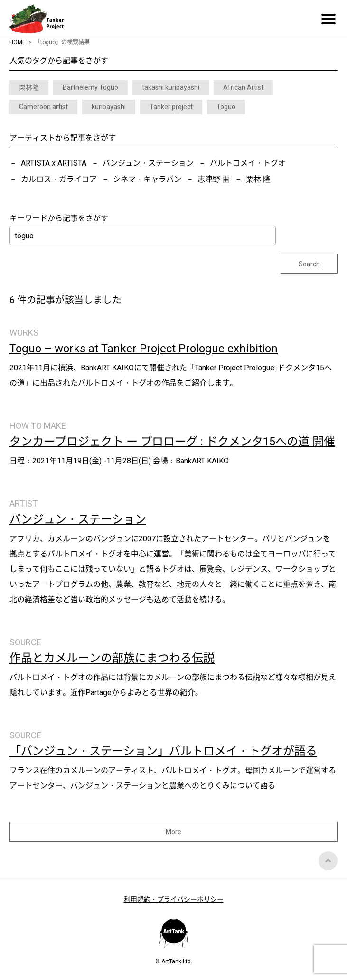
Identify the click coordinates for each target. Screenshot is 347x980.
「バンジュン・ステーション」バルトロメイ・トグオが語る (163, 751)
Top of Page (328, 861)
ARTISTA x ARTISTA (54, 163)
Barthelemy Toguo (90, 87)
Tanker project (171, 107)
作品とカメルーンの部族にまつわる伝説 (112, 658)
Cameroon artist (43, 107)
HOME (18, 42)
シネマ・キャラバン (147, 179)
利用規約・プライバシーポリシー (174, 899)
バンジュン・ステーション (148, 163)
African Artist (243, 87)
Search (309, 264)
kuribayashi (109, 107)
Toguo (226, 107)
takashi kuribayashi (171, 87)
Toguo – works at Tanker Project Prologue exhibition (144, 349)
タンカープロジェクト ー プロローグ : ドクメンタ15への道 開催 (172, 442)
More (173, 832)
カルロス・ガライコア (59, 179)
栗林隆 (29, 87)
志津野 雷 (214, 179)
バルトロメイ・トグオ (248, 163)
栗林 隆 (258, 179)
